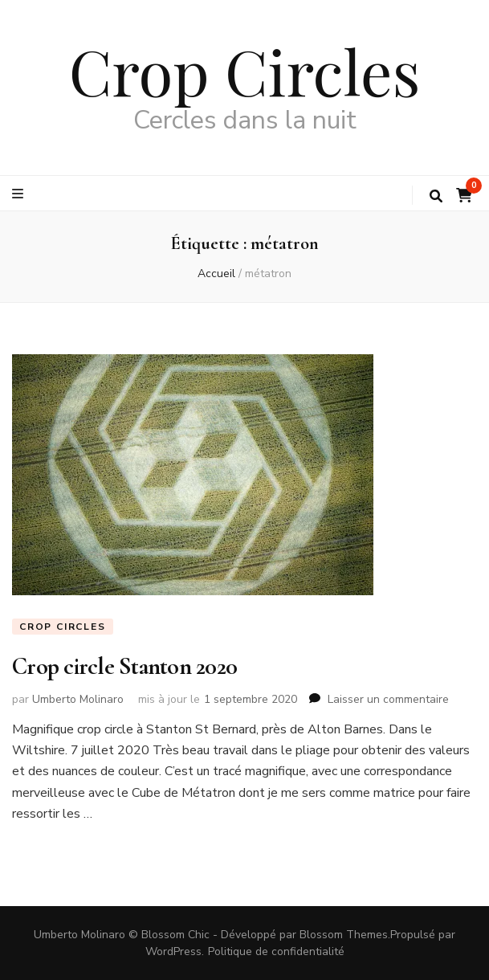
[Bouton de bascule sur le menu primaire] (20, 194)
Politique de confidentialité (276, 951)
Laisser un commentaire (388, 699)
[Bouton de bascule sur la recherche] (436, 196)
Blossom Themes (344, 935)
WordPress (173, 951)
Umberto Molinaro (78, 699)
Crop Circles (245, 71)
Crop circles (63, 627)
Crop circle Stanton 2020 (124, 666)
